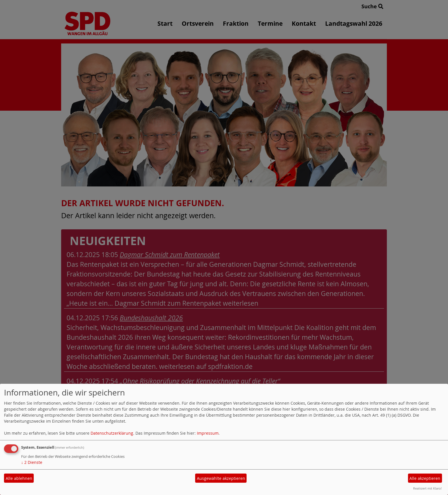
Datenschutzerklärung (112, 433)
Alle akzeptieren (425, 478)
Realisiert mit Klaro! (427, 488)
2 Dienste (32, 462)
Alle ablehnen (19, 478)
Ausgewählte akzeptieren (221, 478)
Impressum (208, 433)
